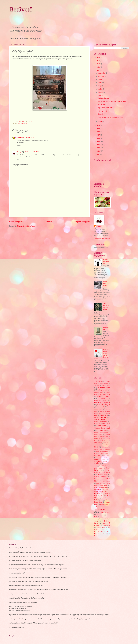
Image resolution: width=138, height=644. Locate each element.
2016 (98, 138)
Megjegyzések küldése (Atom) (26, 226)
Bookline (103, 399)
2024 (98, 61)
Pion (101, 500)
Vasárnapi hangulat (104, 98)
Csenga (19, 152)
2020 (98, 126)
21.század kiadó (104, 384)
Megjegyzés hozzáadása (20, 165)
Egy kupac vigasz (103, 111)
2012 (98, 151)
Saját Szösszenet (22, 124)
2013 (98, 148)
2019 (98, 129)
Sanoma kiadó (105, 513)
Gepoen (96, 432)
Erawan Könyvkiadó (101, 417)
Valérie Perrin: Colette (105, 283)
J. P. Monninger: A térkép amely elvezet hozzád (112, 101)
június (100, 83)
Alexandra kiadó (104, 388)
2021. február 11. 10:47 (29, 137)
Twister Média (101, 528)
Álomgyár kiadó (103, 390)
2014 (98, 145)
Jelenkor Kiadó (98, 449)
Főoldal (49, 222)
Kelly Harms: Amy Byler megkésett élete (110, 117)
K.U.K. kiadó (98, 455)
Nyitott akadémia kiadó (101, 491)
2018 (98, 132)
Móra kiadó (104, 485)
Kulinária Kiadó (104, 466)
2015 (98, 142)
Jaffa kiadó (105, 447)
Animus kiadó (98, 392)
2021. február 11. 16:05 (32, 152)
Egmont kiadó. (104, 415)
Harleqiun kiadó (104, 437)
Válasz (19, 145)
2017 (98, 135)
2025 (98, 57)
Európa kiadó (100, 419)
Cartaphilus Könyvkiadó (102, 403)
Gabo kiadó (101, 426)
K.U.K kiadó (104, 453)
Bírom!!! (101, 114)
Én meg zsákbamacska (107, 261)
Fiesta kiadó (97, 424)
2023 (98, 64)
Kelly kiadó (106, 455)
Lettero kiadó (98, 468)
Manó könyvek (98, 479)
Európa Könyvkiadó (100, 422)
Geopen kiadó (102, 430)
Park (102, 496)
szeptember (102, 73)
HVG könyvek (104, 441)
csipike (19, 137)
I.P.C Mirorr (98, 443)
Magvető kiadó (103, 475)
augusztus (102, 76)
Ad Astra (97, 386)
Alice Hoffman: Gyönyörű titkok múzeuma (106, 307)
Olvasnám (97, 493)
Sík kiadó (102, 517)
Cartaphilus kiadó (100, 401)
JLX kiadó (107, 449)
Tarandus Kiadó (104, 519)
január (100, 121)
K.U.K (96, 453)
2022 (98, 67)
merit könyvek (100, 483)
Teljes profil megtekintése (102, 238)
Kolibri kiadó (103, 457)
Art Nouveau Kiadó (105, 394)
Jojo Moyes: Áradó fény (105, 108)
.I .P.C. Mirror (98, 381)
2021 (98, 70)
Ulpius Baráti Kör (99, 532)
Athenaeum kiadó (103, 396)
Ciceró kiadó (100, 407)
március (101, 92)
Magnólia (107, 472)
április (100, 89)
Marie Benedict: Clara (105, 104)
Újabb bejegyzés (16, 222)
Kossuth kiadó (100, 459)
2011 (98, 154)
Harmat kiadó (98, 439)
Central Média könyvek (104, 405)
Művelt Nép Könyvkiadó (101, 487)
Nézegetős (97, 489)
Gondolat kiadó (104, 432)
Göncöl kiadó (98, 435)
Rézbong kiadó (104, 504)
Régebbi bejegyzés (82, 222)
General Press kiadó (102, 428)
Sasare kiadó (100, 515)
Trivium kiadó (106, 525)
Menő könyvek (106, 481)
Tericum (96, 521)
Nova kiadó (105, 489)
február (101, 95)
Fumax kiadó (106, 424)
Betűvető (21, 9)
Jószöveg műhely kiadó (102, 451)
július (100, 79)
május (100, 86)
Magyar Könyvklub (100, 477)
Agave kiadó (106, 386)
